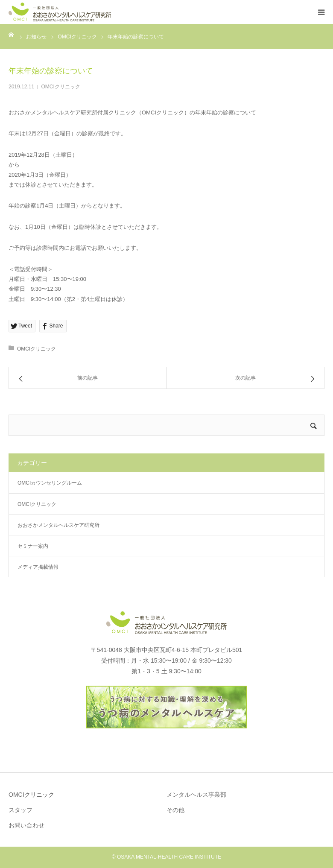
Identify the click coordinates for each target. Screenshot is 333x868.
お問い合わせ (26, 825)
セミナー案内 (33, 546)
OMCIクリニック (61, 87)
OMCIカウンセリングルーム (50, 483)
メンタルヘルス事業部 (196, 795)
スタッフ (20, 810)
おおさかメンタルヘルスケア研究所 (58, 525)
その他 (175, 810)
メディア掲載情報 (38, 567)
